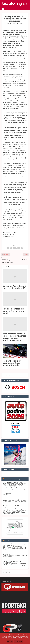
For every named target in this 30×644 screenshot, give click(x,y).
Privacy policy (19, 641)
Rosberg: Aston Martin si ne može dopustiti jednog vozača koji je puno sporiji (14, 225)
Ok (8, 641)
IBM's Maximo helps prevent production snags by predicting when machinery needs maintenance (14, 561)
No (12, 641)
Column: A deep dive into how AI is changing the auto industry (15, 545)
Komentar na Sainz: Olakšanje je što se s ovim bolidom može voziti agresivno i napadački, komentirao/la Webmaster (15, 337)
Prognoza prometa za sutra (10, 482)
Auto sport (16, 23)
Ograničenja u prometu (9, 506)
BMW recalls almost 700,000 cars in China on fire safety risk (15, 554)
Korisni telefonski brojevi (9, 498)
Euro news (7, 541)
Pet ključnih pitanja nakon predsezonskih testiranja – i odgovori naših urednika (13, 363)
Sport (21, 23)
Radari (5, 493)
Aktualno (10, 23)
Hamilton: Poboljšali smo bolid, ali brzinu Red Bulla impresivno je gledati (15, 311)
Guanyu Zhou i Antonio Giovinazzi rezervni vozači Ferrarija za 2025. (14, 287)
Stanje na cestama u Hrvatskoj (12, 479)
